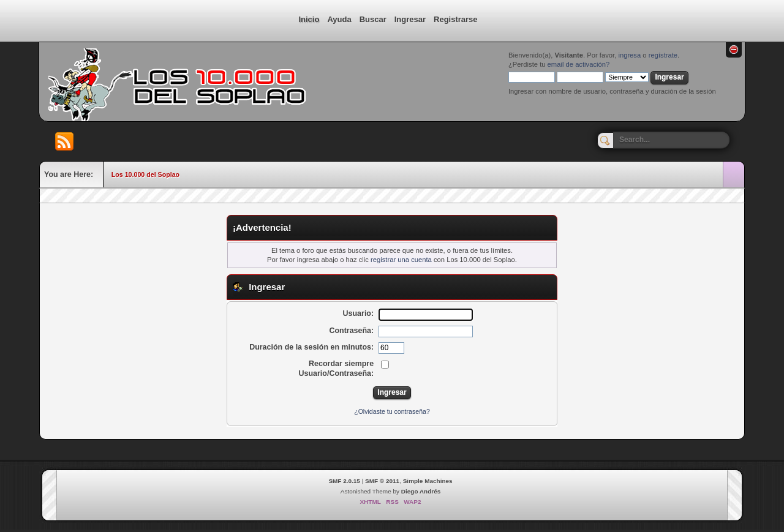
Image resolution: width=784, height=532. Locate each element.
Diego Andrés (421, 491)
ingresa (629, 55)
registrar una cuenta (401, 260)
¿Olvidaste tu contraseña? (392, 411)
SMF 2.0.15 (344, 481)
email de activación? (579, 64)
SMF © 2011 (382, 481)
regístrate (663, 55)
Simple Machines (428, 481)
